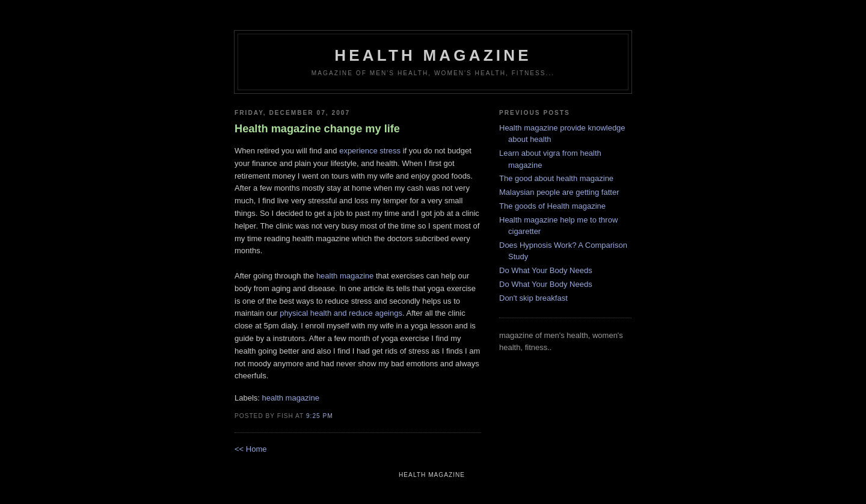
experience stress (370, 151)
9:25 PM (320, 416)
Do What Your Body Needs (546, 270)
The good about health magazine (556, 178)
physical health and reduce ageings (341, 313)
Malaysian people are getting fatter (559, 192)
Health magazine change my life (317, 129)
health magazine (433, 55)
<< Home (250, 449)
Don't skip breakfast (533, 298)
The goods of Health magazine (552, 206)
